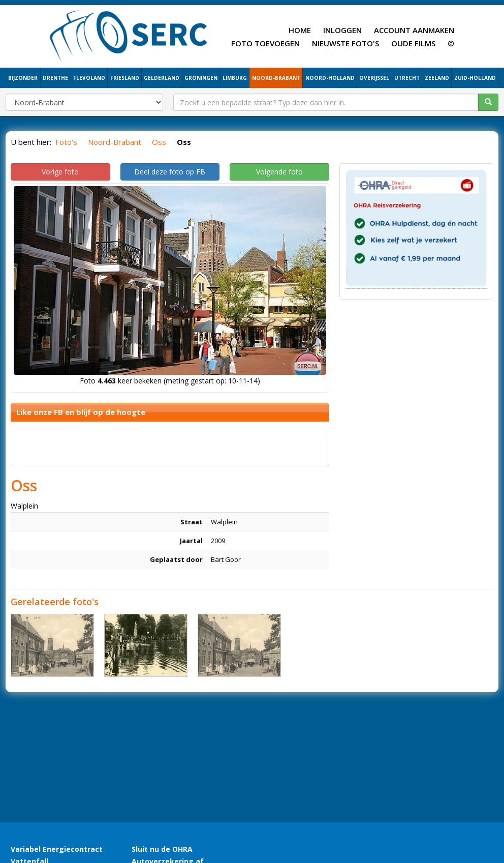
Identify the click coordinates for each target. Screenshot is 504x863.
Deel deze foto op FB (170, 172)
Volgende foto (279, 172)
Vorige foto (60, 172)
